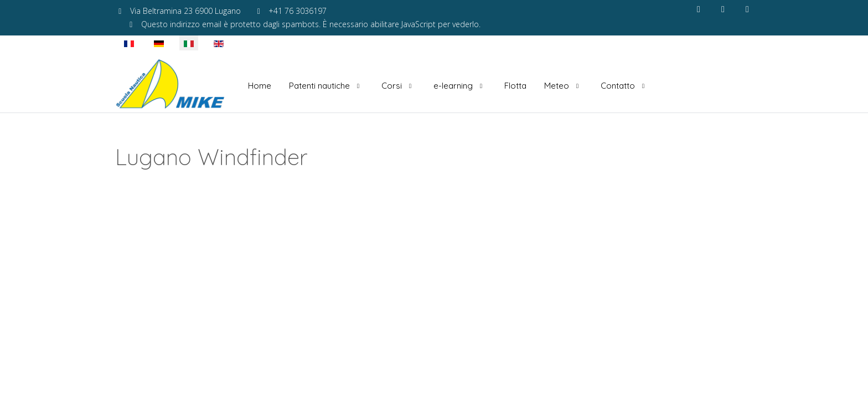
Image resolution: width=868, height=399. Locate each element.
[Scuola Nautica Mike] (170, 86)
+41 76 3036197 (298, 11)
